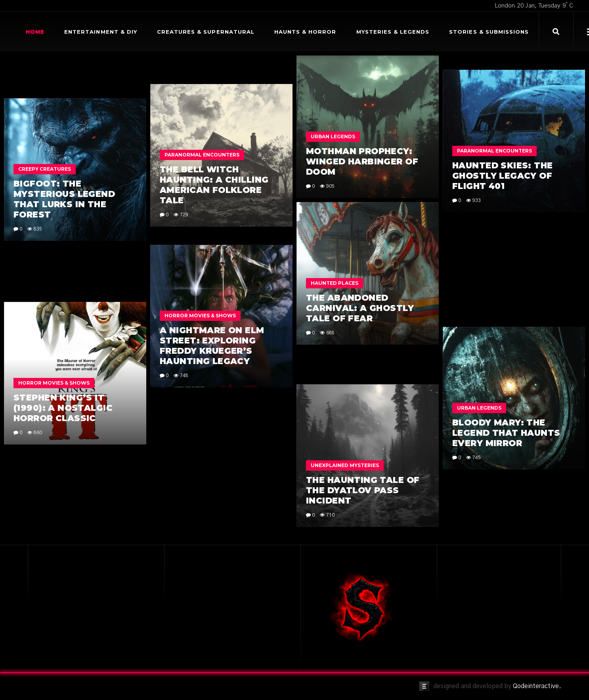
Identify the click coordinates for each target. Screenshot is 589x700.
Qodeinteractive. (537, 686)
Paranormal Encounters (494, 261)
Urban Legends (333, 136)
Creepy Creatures (45, 169)
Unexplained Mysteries (345, 403)
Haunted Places (335, 319)
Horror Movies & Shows (200, 410)
